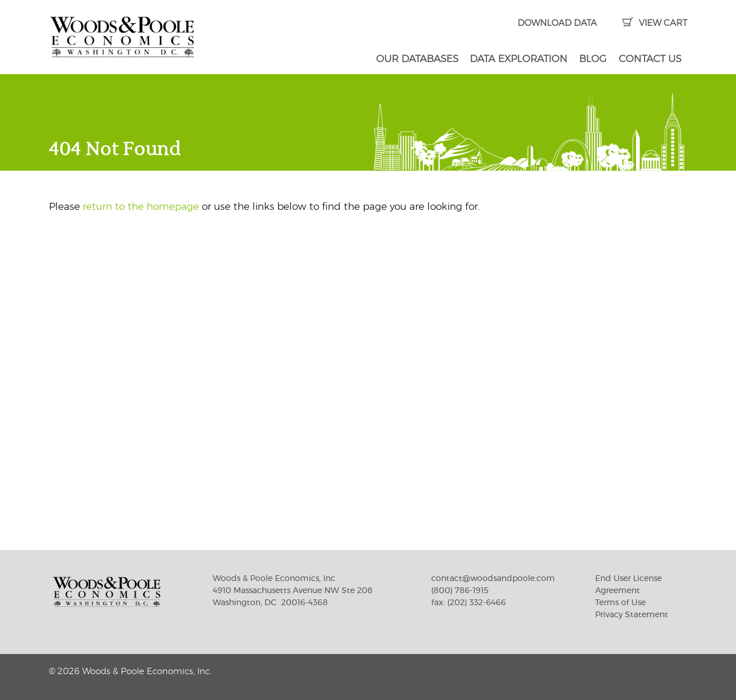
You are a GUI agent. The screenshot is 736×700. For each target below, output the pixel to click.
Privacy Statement (632, 615)
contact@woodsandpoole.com (493, 579)
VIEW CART (655, 23)
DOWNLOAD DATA (557, 23)
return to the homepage (141, 207)
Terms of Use (620, 603)
